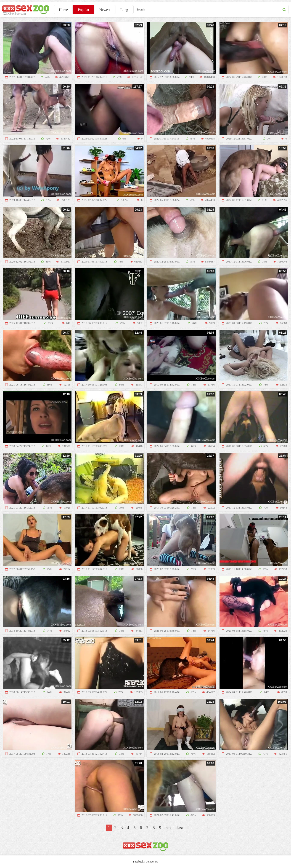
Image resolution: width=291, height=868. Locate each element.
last (180, 828)
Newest (105, 10)
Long (124, 10)
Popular (84, 10)
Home (63, 10)
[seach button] (284, 9)
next (169, 828)
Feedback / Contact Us (146, 862)
